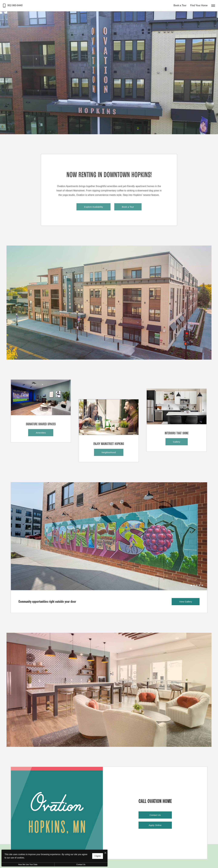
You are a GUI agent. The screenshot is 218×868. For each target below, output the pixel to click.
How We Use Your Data (28, 865)
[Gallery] (177, 406)
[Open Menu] (213, 6)
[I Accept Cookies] (105, 853)
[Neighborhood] (109, 417)
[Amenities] (41, 397)
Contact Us (81, 865)
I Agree (98, 856)
